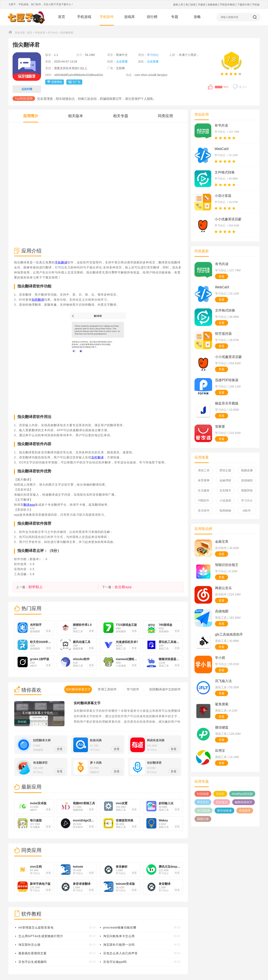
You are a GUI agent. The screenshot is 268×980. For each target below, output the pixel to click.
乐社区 (220, 794)
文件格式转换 (225, 172)
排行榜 (152, 17)
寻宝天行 (203, 802)
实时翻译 (98, 457)
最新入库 (178, 5)
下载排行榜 (244, 5)
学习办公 (53, 33)
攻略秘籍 (213, 5)
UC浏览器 (204, 811)
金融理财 (225, 480)
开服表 (202, 5)
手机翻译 (61, 262)
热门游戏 (191, 5)
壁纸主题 (225, 470)
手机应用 (40, 33)
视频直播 (247, 470)
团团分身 (203, 819)
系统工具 (204, 470)
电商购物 (225, 511)
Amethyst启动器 (242, 794)
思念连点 (222, 802)
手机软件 (107, 17)
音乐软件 (204, 511)
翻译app (29, 505)
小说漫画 (225, 500)
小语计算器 (223, 196)
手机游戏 (84, 17)
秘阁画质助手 (244, 802)
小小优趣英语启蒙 (228, 219)
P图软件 (204, 500)
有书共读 (221, 125)
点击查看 (122, 62)
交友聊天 (225, 490)
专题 (175, 17)
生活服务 (204, 490)
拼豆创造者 (224, 811)
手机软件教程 (228, 5)
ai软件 (247, 511)
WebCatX (222, 149)
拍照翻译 (38, 300)
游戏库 (129, 17)
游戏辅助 (247, 480)
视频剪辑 (247, 490)
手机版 (256, 5)
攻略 (197, 17)
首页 (62, 17)
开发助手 (245, 811)
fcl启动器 (203, 794)
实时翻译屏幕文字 (87, 703)
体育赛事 (204, 480)
